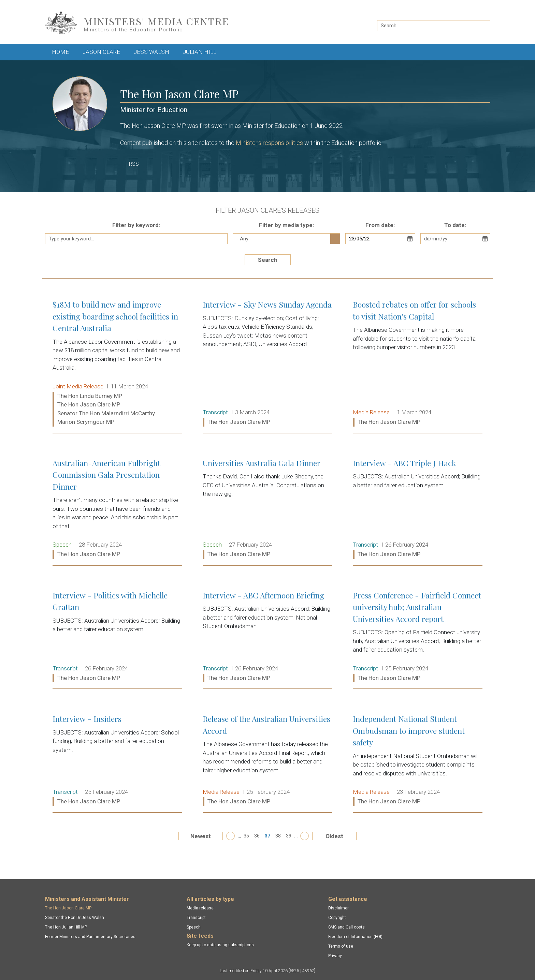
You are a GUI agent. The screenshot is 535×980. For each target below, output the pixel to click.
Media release (200, 908)
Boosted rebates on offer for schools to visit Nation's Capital (418, 363)
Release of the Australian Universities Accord (267, 760)
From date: (380, 225)
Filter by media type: (286, 225)
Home (60, 52)
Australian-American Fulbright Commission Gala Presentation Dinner (117, 509)
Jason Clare (101, 52)
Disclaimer (338, 908)
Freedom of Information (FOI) (355, 937)
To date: (455, 225)
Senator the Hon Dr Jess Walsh (75, 918)
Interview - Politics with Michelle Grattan (117, 637)
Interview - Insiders (117, 760)
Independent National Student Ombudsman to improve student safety (418, 760)
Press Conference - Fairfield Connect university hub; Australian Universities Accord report (418, 637)
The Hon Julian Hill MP (66, 927)
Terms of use (341, 946)
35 (246, 836)
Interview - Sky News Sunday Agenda (267, 363)
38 (278, 836)
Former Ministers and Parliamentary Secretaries (90, 937)
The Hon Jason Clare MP (68, 908)
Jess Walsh (151, 52)
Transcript (196, 918)
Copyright (337, 918)
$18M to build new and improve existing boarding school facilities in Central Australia (117, 363)
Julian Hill (200, 52)
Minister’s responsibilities (269, 143)
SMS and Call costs (346, 927)
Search (268, 260)
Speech (194, 927)
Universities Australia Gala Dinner (267, 509)
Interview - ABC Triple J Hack (418, 509)
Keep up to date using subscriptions (220, 945)
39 (289, 836)
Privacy (335, 956)
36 (257, 836)
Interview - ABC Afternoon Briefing (267, 637)
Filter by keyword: (136, 225)
